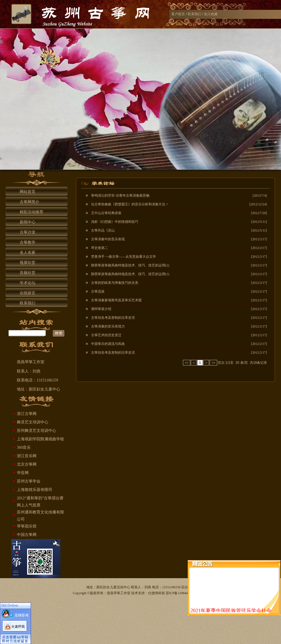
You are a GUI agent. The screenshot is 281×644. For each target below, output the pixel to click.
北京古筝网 (27, 464)
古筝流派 (98, 291)
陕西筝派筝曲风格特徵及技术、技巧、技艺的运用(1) (130, 274)
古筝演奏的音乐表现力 (108, 326)
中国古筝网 (27, 535)
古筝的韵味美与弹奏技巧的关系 (115, 283)
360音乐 (24, 447)
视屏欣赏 (28, 263)
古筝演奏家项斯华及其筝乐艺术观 (116, 300)
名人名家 (28, 253)
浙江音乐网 (27, 456)
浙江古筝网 (27, 414)
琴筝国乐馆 (27, 526)
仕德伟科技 (157, 593)
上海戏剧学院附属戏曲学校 (40, 439)
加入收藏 (211, 14)
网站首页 (28, 192)
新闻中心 (28, 222)
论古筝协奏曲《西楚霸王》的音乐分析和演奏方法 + (130, 204)
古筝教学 (28, 242)
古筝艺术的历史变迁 (106, 335)
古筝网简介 (30, 202)
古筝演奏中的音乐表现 (108, 239)
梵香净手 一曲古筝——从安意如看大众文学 (123, 257)
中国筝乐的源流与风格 (108, 344)
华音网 (23, 473)
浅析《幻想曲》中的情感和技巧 (115, 222)
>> (213, 363)
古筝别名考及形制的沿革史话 (113, 318)
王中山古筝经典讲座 (106, 213)
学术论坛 (28, 283)
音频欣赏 (28, 273)
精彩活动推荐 (31, 212)
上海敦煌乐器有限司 (35, 490)
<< (187, 363)
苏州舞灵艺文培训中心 (37, 431)
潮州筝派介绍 (101, 309)
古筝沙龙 (28, 232)
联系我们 (194, 14)
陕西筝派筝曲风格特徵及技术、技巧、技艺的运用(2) (130, 265)
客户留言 (178, 14)
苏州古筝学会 (29, 481)
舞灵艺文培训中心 (33, 422)
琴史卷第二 (99, 248)
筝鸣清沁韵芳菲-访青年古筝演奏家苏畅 (120, 196)
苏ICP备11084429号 (180, 593)
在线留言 (28, 293)
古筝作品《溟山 (103, 230)
